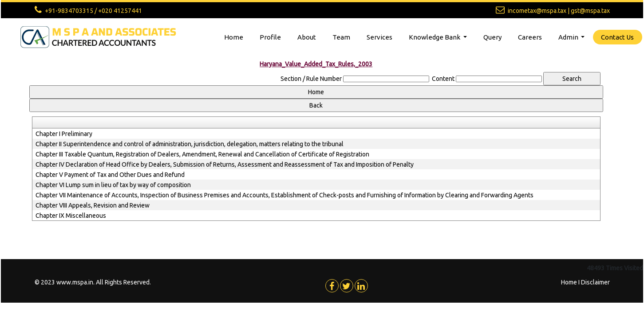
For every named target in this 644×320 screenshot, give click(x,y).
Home (234, 37)
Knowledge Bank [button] (435, 37)
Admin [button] (569, 37)
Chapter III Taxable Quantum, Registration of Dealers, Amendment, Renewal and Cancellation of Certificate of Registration (202, 154)
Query (492, 37)
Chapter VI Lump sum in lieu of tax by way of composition (113, 185)
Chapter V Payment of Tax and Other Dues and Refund (110, 175)
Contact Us (617, 37)
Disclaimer (595, 282)
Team (341, 37)
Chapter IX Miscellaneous (71, 216)
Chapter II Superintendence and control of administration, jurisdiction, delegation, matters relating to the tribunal (190, 144)
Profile (270, 37)
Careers (530, 37)
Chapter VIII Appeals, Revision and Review (93, 205)
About (307, 37)
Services (379, 37)
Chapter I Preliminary (64, 134)
